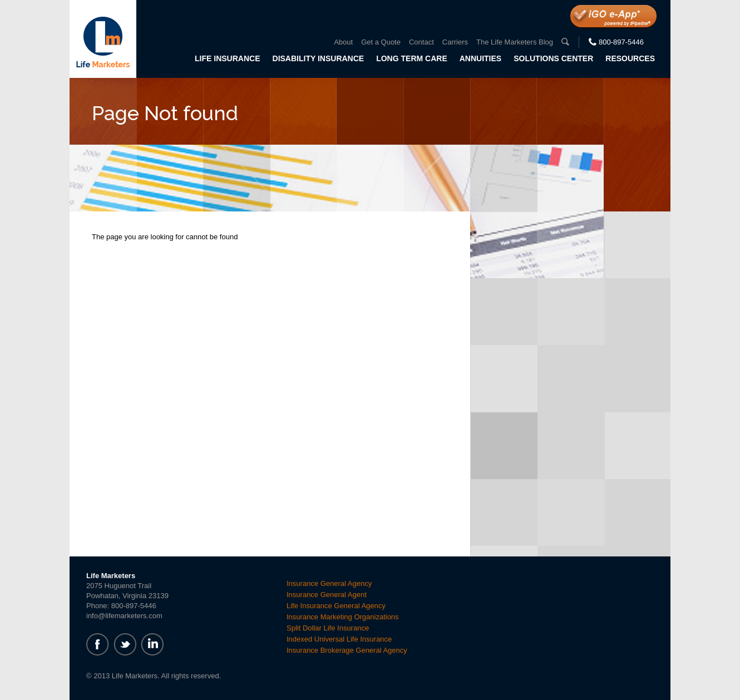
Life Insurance (227, 58)
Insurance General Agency (329, 583)
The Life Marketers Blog (515, 42)
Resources (630, 58)
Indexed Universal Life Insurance (339, 639)
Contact (421, 42)
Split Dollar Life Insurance (328, 628)
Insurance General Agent (327, 595)
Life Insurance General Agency (336, 606)
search (565, 42)
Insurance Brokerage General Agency (347, 650)
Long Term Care (412, 58)
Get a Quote (381, 42)
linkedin (152, 644)
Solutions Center (553, 58)
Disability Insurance (319, 58)
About (343, 42)
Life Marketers (103, 39)
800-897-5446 (621, 42)
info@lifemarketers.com (124, 616)
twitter (125, 644)
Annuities (480, 58)
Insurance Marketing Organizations (343, 617)
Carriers (455, 42)
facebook (98, 644)
